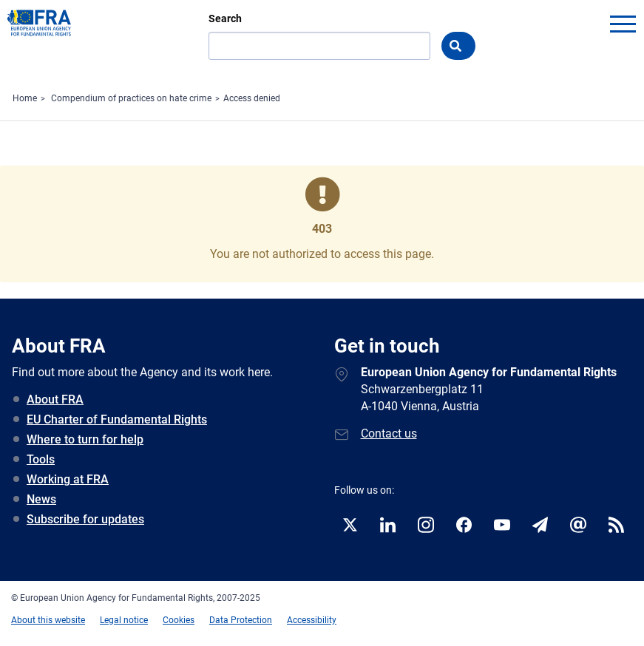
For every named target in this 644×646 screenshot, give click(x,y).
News (41, 499)
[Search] (319, 46)
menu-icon (623, 24)
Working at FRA (68, 479)
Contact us (389, 433)
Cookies (179, 620)
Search (225, 18)
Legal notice (124, 620)
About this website (48, 620)
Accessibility (312, 620)
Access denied (252, 98)
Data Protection (241, 620)
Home (25, 98)
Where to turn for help (85, 439)
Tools (41, 459)
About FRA (55, 399)
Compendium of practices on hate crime (131, 98)
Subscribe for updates (85, 519)
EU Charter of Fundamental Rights (117, 419)
